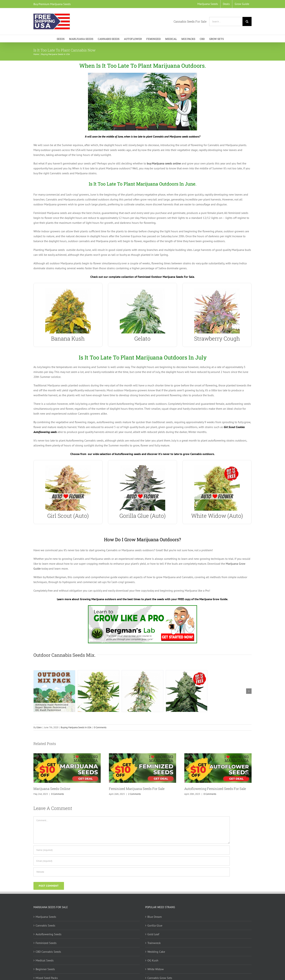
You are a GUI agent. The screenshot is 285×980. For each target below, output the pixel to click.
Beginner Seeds (45, 969)
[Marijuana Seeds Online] (67, 755)
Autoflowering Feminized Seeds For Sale (215, 789)
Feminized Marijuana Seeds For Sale (137, 789)
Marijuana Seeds (46, 917)
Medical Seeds (45, 960)
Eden (39, 727)
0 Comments (100, 727)
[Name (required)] (132, 850)
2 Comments (134, 794)
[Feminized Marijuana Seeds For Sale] (142, 755)
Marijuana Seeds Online (52, 789)
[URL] (132, 872)
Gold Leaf (153, 934)
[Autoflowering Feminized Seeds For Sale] (218, 755)
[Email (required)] (132, 861)
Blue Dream (155, 917)
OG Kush (153, 960)
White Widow (156, 969)
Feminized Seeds (46, 943)
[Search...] (226, 21)
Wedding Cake (156, 952)
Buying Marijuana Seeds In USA (76, 727)
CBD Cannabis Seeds (48, 952)
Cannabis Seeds (45, 925)
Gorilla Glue (155, 925)
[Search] (247, 21)
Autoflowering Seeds (49, 934)
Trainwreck (154, 943)
